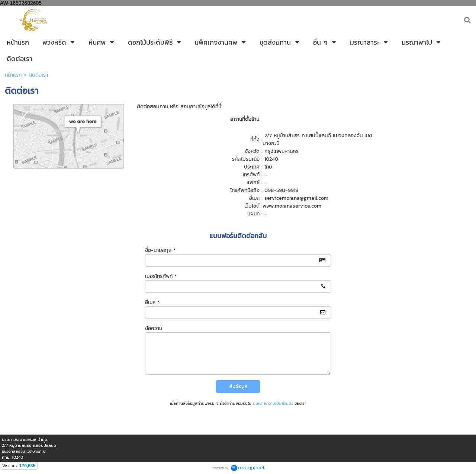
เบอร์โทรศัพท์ (161, 276)
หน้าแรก (13, 75)
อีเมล (152, 302)
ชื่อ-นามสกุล (160, 250)
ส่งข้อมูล (238, 386)
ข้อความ (154, 328)
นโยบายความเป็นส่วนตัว (273, 403)
